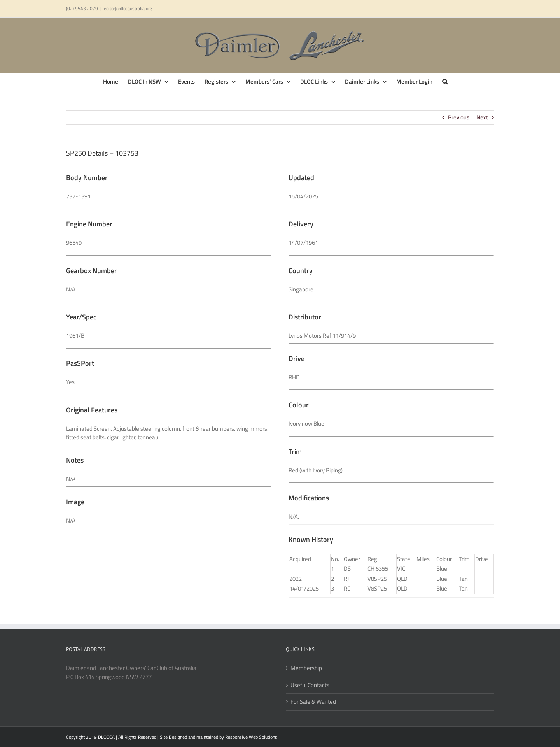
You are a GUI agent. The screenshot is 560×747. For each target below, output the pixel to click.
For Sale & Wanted (313, 702)
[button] (445, 81)
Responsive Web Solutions (251, 737)
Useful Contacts (310, 685)
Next (482, 117)
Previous (459, 117)
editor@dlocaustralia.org (128, 8)
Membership (306, 668)
